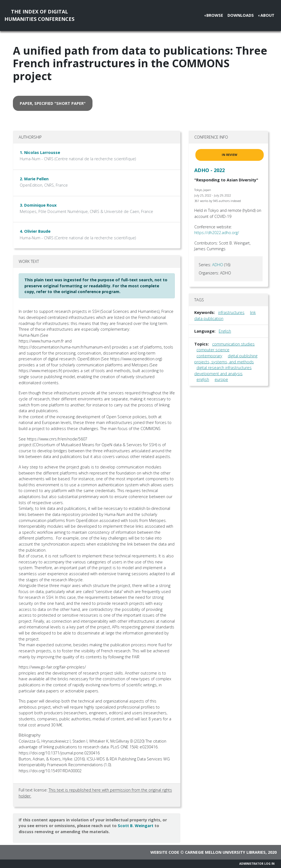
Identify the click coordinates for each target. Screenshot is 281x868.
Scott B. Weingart (136, 826)
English (225, 331)
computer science (213, 350)
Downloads (241, 15)
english (203, 379)
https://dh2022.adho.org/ (217, 233)
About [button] (267, 15)
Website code (165, 852)
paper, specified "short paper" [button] (53, 103)
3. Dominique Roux (38, 205)
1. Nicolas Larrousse (40, 152)
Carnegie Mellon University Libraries (225, 852)
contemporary (209, 356)
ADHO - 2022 (210, 170)
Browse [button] (215, 15)
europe (221, 379)
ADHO (218, 265)
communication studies (233, 344)
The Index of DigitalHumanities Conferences (39, 15)
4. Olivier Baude (35, 231)
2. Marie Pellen (34, 179)
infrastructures (231, 312)
